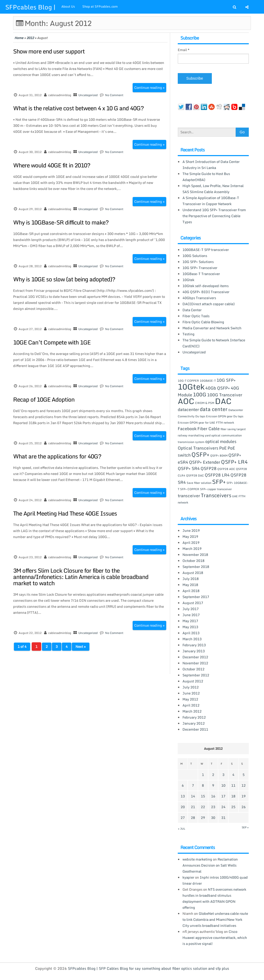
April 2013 (191, 633)
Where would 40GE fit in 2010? (52, 165)
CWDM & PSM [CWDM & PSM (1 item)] (205, 403)
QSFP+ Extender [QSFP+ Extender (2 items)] (205, 462)
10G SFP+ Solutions (198, 262)
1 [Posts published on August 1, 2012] (203, 775)
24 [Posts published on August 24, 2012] (223, 807)
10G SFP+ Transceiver (200, 268)
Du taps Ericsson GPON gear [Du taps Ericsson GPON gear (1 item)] (214, 416)
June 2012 (191, 693)
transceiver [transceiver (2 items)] (189, 496)
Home (19, 38)
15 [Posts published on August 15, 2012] (203, 796)
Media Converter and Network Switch (212, 328)
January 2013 (194, 651)
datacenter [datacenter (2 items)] (188, 409)
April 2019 (191, 543)
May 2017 (190, 621)
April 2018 (191, 591)
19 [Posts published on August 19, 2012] (244, 796)
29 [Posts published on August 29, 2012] (203, 818)
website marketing (197, 859)
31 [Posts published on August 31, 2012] (223, 818)
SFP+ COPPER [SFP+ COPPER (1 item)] (190, 489)
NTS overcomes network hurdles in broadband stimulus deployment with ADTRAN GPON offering (214, 898)
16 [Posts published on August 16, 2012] (213, 796)
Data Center (192, 310)
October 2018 (193, 561)
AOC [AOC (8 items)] (186, 401)
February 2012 (194, 717)
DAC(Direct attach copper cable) (209, 304)
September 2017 (196, 597)
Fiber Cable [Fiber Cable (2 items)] (209, 429)
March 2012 (192, 711)
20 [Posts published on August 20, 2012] (183, 807)
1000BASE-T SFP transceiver (206, 250)
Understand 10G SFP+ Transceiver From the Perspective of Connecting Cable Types (214, 216)
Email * (184, 50)
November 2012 (195, 663)
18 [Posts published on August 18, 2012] (233, 796)
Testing (188, 334)
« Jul (182, 829)
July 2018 (191, 579)
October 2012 (193, 669)
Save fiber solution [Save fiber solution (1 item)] (199, 483)
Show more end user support (49, 51)
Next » (81, 647)
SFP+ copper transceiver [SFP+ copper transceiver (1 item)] (216, 489)
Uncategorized (88, 95)
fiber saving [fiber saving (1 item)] (228, 429)
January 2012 (194, 723)
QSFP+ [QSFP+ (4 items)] (200, 454)
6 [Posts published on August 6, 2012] (183, 785)
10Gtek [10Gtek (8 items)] (191, 387)
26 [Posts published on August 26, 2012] (244, 807)
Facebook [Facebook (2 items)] (187, 429)
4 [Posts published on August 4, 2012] (233, 775)
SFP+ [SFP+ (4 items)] (219, 481)
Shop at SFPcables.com (100, 6)
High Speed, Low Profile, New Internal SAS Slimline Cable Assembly (213, 189)
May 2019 (190, 536)
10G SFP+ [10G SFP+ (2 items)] (226, 380)
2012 (30, 38)
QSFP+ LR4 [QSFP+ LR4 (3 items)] (234, 462)
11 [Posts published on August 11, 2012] (233, 785)
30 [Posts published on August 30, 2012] (213, 818)
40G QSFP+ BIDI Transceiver (206, 292)
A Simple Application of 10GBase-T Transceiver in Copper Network (211, 201)
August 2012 (193, 681)
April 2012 (191, 705)
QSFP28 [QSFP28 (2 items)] (209, 468)
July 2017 (191, 609)
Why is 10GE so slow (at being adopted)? (64, 279)
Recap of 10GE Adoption (44, 399)
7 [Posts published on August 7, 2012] (193, 785)
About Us (68, 6)
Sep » (245, 827)
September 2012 (196, 675)
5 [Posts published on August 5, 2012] (244, 775)
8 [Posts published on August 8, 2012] (203, 785)
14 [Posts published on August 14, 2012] (193, 796)
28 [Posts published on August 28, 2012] (193, 818)
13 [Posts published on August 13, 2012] (183, 796)
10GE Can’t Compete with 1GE (52, 342)
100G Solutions (195, 256)
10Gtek (188, 280)
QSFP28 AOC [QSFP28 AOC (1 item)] (226, 469)
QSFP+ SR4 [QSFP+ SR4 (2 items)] (189, 468)
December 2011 (195, 729)
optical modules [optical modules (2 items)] (221, 441)
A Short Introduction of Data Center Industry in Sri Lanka (211, 165)
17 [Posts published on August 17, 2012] (223, 796)
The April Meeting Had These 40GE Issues (65, 513)
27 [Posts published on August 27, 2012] (183, 818)
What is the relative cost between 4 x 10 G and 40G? (78, 108)
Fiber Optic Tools (196, 316)
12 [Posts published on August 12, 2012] (244, 785)
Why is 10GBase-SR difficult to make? (61, 222)
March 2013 (192, 639)
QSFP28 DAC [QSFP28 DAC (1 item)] (195, 475)
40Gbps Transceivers (199, 298)
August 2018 (193, 573)
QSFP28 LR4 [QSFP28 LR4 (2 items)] (217, 475)
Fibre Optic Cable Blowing (203, 322)
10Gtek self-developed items (206, 286)
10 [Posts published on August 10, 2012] (223, 785)
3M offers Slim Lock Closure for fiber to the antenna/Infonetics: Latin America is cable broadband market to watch (81, 577)
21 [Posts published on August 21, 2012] (193, 807)
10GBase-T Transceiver (201, 274)
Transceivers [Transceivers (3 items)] (216, 495)
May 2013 (190, 627)
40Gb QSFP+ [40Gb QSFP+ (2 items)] (218, 388)
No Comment (114, 95)
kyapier (188, 877)
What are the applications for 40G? (57, 456)
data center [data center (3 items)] (214, 409)
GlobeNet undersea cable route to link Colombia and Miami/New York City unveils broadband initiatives (215, 919)
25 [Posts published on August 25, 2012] (233, 807)
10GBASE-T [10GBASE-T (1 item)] (208, 381)
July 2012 (191, 687)
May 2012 (190, 699)
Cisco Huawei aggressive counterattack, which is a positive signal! (215, 938)
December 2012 (195, 657)
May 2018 (190, 585)
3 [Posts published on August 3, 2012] (223, 775)
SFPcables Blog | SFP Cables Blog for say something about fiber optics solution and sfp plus (149, 968)
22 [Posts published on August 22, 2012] (203, 807)
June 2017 (191, 615)
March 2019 (192, 549)
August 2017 (193, 603)
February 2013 (194, 645)
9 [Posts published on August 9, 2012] (213, 785)
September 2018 (196, 567)
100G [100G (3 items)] (200, 394)
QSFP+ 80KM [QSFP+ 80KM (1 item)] (219, 456)
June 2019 (191, 530)
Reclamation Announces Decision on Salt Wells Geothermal (210, 865)
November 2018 (195, 555)
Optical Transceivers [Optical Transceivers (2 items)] (198, 448)
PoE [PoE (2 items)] (223, 448)
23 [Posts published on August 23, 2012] (213, 807)
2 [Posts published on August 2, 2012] (213, 775)
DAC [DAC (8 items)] (223, 401)
